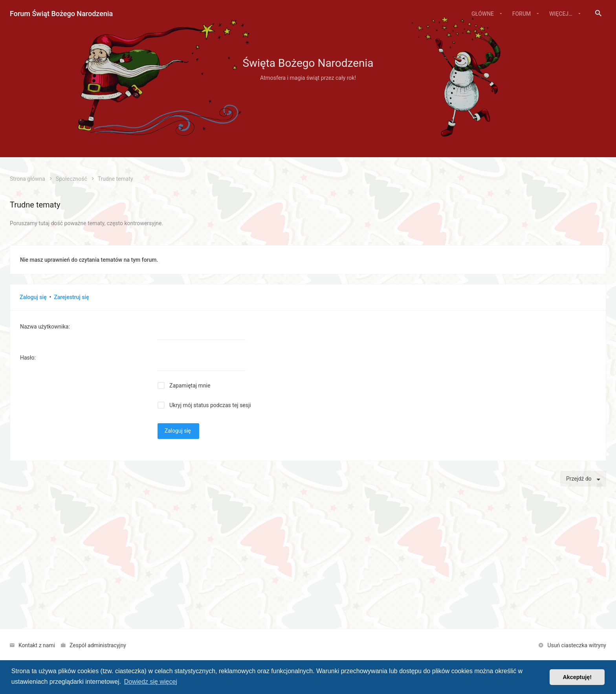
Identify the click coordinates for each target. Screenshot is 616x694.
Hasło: (28, 358)
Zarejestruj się (71, 297)
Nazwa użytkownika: (45, 327)
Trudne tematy (35, 205)
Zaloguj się (33, 297)
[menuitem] (598, 14)
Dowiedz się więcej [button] (151, 682)
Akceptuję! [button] (577, 677)
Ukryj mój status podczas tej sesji (210, 405)
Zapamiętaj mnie (190, 386)
